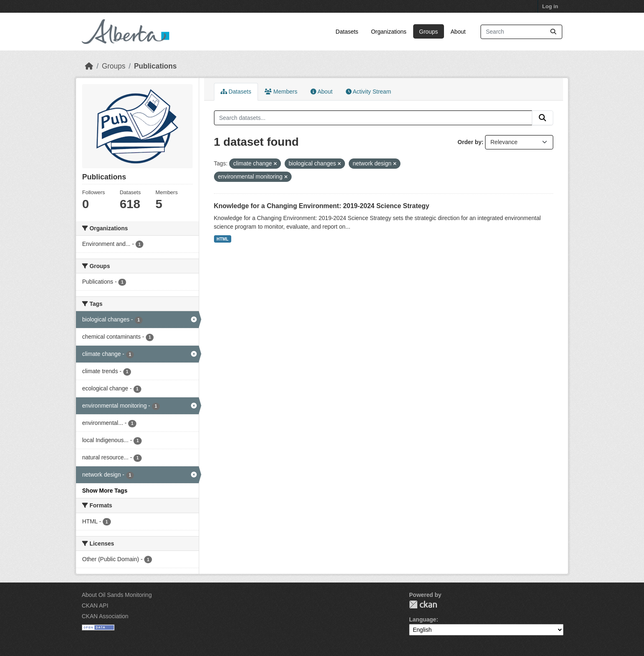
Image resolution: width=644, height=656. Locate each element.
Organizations (389, 32)
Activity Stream (368, 92)
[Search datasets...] (521, 32)
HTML (222, 239)
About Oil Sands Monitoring (117, 595)
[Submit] (553, 32)
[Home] (89, 66)
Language (423, 619)
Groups (428, 32)
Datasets (347, 32)
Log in (550, 6)
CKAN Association (105, 616)
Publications (155, 66)
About (458, 32)
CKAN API (95, 606)
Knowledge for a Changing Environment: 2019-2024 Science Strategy (322, 206)
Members (281, 92)
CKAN (423, 604)
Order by (469, 142)
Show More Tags (105, 491)
